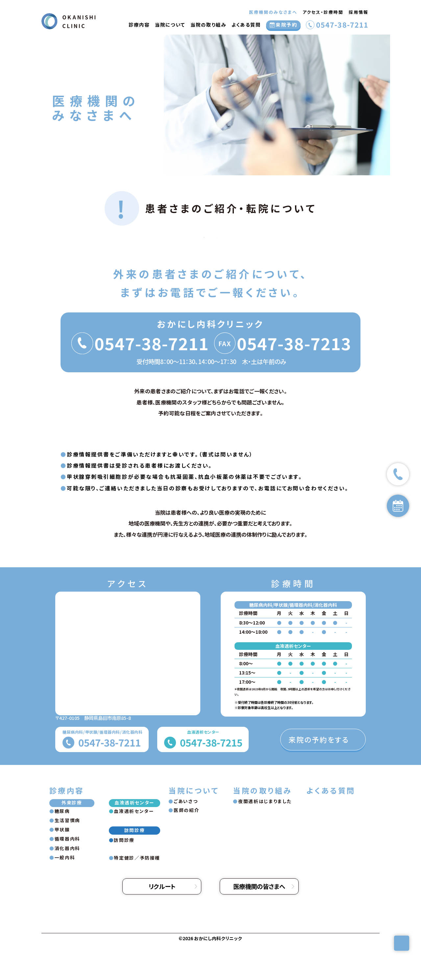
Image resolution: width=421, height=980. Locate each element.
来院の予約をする (319, 776)
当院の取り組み (208, 25)
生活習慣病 (67, 857)
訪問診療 (312, 255)
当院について (170, 25)
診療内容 (139, 25)
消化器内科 (67, 885)
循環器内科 (67, 875)
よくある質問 (246, 25)
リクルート (162, 923)
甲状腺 (62, 866)
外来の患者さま (109, 255)
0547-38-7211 (342, 25)
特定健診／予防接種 (137, 894)
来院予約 (286, 25)
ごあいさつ (186, 838)
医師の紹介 (186, 846)
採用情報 (359, 12)
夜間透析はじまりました (265, 838)
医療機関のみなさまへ (273, 12)
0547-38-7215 (211, 779)
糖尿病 (62, 847)
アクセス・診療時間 (323, 12)
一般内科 (65, 894)
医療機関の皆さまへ (259, 923)
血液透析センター (210, 255)
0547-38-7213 (294, 380)
